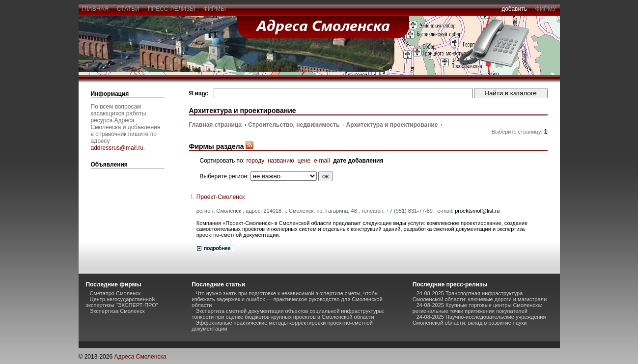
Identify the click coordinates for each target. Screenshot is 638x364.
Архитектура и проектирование (392, 125)
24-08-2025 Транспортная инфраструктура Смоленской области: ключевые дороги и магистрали (480, 296)
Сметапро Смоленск (115, 293)
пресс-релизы (171, 9)
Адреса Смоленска (140, 357)
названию (281, 161)
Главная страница (216, 125)
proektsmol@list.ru (477, 211)
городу (255, 161)
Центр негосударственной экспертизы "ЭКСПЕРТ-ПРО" (122, 302)
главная (95, 9)
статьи (128, 9)
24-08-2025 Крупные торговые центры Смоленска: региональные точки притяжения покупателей (478, 308)
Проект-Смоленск (221, 197)
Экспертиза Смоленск (117, 311)
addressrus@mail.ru (117, 148)
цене (304, 161)
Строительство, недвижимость (294, 125)
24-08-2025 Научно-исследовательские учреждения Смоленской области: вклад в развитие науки (479, 320)
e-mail (322, 161)
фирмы (215, 9)
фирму (546, 9)
